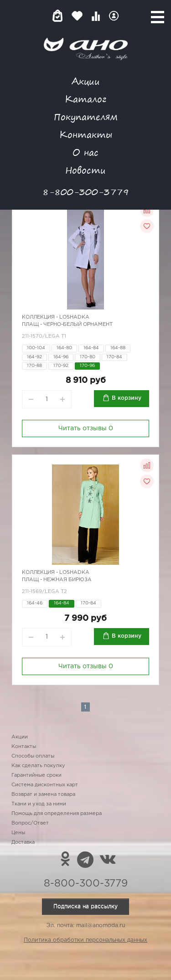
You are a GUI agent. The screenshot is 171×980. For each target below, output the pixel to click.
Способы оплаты (33, 756)
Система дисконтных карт (45, 785)
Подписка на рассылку (85, 906)
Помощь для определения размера (57, 814)
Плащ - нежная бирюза (57, 580)
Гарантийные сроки (36, 775)
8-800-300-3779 (86, 192)
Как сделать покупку (38, 766)
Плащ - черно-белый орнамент (67, 325)
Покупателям (86, 116)
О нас (85, 152)
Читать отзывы (86, 428)
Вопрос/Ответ (30, 823)
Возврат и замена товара (43, 794)
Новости (85, 170)
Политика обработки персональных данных (85, 940)
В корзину (127, 398)
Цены (18, 833)
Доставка (23, 842)
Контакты (86, 134)
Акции (86, 81)
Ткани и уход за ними (39, 804)
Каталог (85, 99)
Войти (114, 16)
